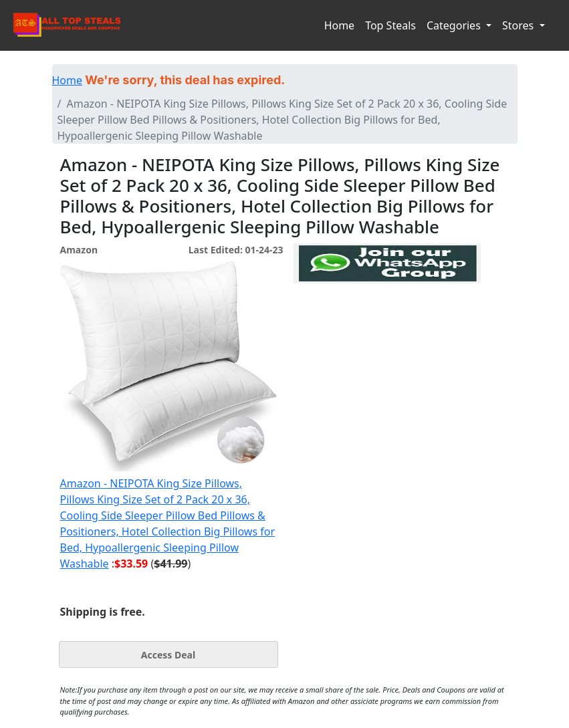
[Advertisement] (387, 345)
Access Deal (168, 655)
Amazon (79, 250)
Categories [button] (455, 25)
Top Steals (390, 25)
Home (340, 25)
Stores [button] (519, 25)
